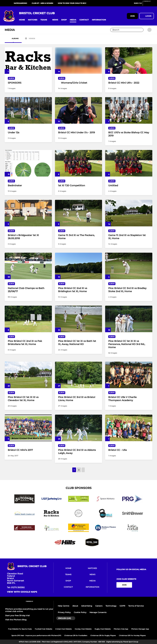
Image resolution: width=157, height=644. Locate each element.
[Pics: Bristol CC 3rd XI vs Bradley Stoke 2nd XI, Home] (129, 266)
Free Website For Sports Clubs (20, 629)
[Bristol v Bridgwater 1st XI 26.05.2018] (28, 213)
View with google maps (22, 592)
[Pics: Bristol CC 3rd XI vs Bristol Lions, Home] (79, 375)
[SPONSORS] (28, 61)
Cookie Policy (80, 612)
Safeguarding (20, 3)
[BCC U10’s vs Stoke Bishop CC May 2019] (129, 110)
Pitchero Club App (121, 629)
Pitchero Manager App (140, 629)
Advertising (87, 606)
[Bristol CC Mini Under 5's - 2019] (79, 110)
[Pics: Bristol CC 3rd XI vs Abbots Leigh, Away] (79, 428)
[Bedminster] (28, 163)
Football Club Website (43, 629)
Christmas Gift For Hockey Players (132, 635)
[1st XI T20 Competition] (79, 163)
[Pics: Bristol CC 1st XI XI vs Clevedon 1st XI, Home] (28, 375)
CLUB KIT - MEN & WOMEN (42, 3)
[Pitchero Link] (149, 4)
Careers (99, 606)
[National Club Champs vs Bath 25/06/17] (28, 266)
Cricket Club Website (63, 629)
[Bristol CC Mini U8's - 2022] (129, 61)
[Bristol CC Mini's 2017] (28, 428)
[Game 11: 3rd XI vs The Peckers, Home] (79, 213)
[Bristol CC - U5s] (129, 428)
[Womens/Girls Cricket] (79, 83)
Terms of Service (136, 606)
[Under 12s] (28, 110)
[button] (22, 20)
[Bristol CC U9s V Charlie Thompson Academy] (129, 375)
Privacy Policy (64, 612)
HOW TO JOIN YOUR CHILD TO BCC (72, 3)
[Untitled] (129, 163)
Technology (111, 606)
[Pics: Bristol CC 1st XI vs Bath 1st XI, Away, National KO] (79, 319)
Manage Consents (98, 612)
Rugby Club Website (103, 629)
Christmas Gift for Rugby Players (103, 635)
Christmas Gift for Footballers (76, 635)
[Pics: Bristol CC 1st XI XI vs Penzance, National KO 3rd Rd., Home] (129, 319)
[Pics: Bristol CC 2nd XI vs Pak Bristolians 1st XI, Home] (28, 319)
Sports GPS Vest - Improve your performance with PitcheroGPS (36, 635)
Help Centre (64, 606)
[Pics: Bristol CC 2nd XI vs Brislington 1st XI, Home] (79, 266)
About (75, 606)
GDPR (122, 606)
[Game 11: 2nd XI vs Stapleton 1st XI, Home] (129, 213)
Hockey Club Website (83, 629)
